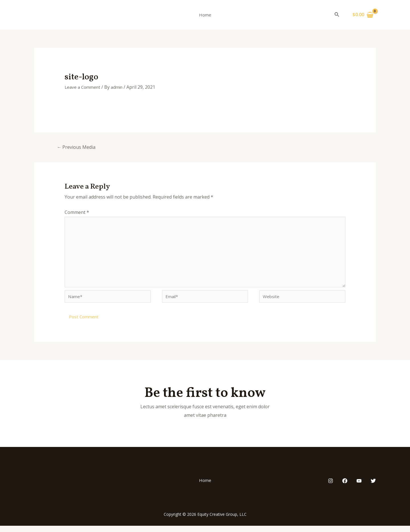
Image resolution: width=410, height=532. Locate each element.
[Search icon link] (337, 15)
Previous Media (78, 147)
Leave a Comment (84, 87)
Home (205, 15)
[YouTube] (359, 487)
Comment (77, 213)
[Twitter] (373, 487)
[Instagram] (331, 487)
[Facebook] (345, 487)
